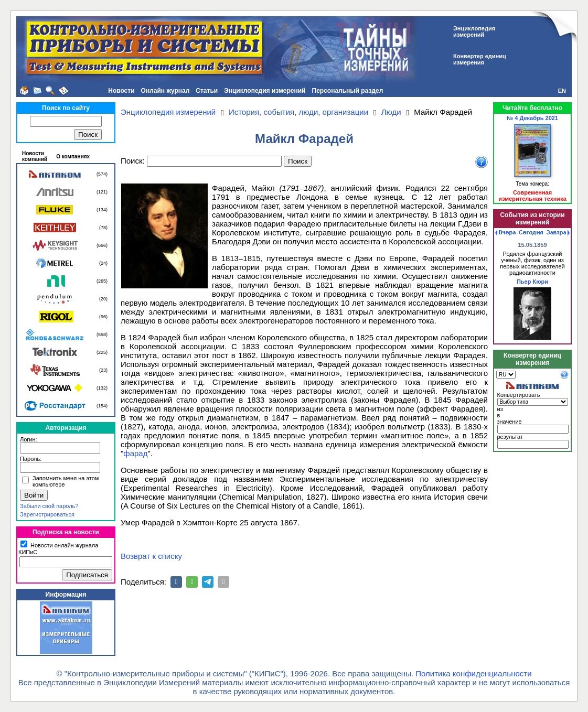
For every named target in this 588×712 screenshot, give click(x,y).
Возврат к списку (151, 556)
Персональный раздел (348, 91)
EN (562, 91)
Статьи (207, 91)
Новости (121, 91)
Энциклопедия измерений (265, 91)
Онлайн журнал (165, 91)
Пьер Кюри (532, 282)
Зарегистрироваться (47, 514)
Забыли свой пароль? (49, 506)
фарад (135, 453)
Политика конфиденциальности (473, 673)
